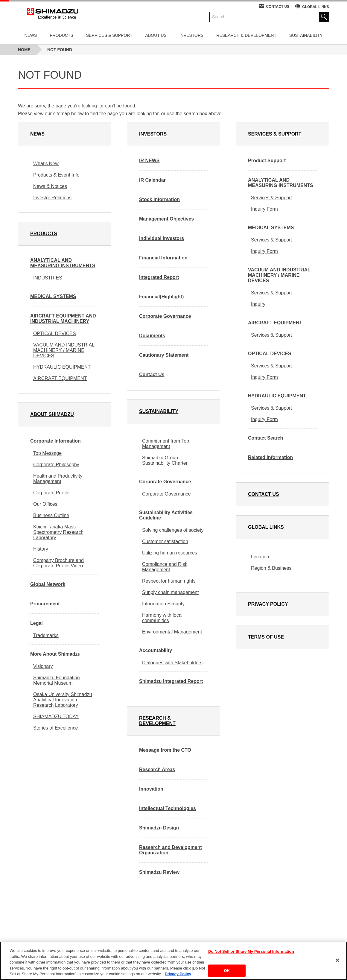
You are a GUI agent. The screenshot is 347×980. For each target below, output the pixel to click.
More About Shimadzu (55, 654)
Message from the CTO (165, 750)
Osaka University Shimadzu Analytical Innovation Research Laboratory (63, 700)
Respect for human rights (169, 581)
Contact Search (265, 438)
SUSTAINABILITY (306, 35)
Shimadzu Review (159, 872)
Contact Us (152, 374)
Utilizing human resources (170, 553)
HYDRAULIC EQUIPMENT (62, 367)
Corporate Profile (51, 493)
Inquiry (258, 304)
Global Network (48, 584)
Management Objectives (166, 219)
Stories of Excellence (55, 728)
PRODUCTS (61, 35)
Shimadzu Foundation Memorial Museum (57, 680)
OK (227, 971)
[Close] (337, 960)
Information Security (163, 604)
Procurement (45, 604)
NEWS (31, 35)
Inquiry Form (264, 209)
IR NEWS (149, 161)
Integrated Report (159, 277)
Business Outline (51, 515)
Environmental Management (172, 632)
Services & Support (271, 198)
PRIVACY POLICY (268, 604)
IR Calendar (152, 180)
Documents (152, 336)
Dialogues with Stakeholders (172, 663)
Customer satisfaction (165, 541)
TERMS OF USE (266, 637)
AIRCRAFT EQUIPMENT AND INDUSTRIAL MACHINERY (63, 319)
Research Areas (157, 769)
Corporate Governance (165, 316)
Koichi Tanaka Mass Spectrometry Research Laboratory (58, 532)
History (41, 549)
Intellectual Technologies (168, 808)
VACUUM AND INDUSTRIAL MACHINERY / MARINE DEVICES (64, 350)
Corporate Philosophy (56, 465)
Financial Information (163, 258)
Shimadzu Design (159, 828)
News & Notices (50, 186)
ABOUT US (156, 35)
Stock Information (159, 199)
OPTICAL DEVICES (55, 333)
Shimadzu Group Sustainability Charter (165, 460)
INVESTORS (192, 35)
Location (260, 557)
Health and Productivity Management (58, 479)
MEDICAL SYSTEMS (53, 296)
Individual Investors (162, 238)
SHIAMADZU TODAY (56, 717)
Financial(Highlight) (161, 297)
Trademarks (46, 635)
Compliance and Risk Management (165, 567)
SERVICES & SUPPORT (109, 35)
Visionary (43, 666)
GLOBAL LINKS (316, 7)
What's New (46, 164)
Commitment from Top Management (166, 444)
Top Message (47, 453)
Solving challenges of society (173, 530)
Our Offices (45, 504)
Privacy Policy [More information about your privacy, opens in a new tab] (178, 974)
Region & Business (271, 568)
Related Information (270, 457)
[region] (173, 961)
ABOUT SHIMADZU (52, 414)
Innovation (151, 789)
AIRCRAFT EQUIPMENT (60, 378)
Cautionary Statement (164, 355)
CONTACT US (278, 7)
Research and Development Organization (171, 850)
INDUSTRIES (48, 278)
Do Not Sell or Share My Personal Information (251, 952)
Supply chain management (170, 592)
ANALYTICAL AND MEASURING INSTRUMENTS (63, 263)
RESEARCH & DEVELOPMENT (246, 35)
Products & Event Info (56, 175)
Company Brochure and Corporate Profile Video (58, 563)
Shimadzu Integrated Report (171, 681)
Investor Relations (52, 198)
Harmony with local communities (162, 618)
